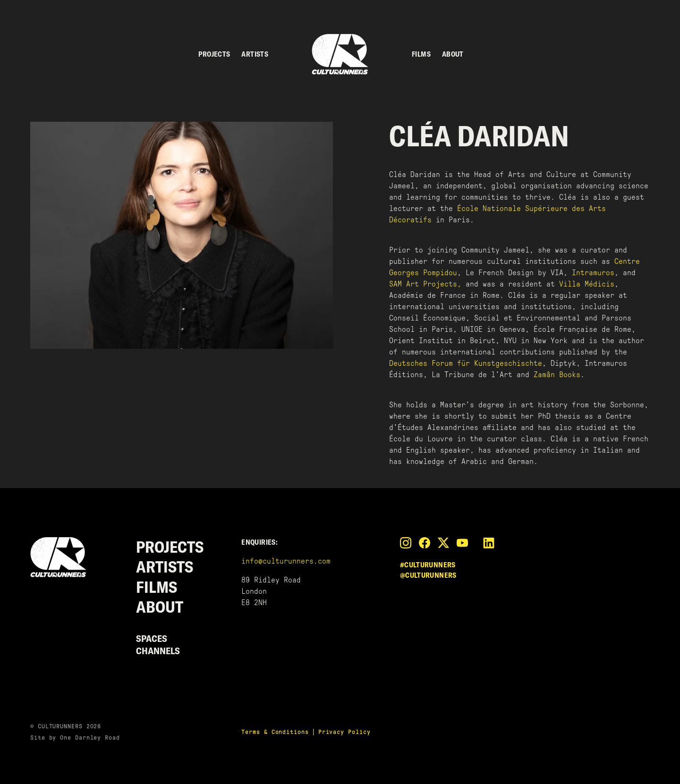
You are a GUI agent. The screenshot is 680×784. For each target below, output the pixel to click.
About (453, 54)
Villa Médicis (587, 284)
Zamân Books (557, 375)
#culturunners (428, 565)
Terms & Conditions (275, 732)
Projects (214, 54)
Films (421, 54)
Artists (255, 54)
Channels (158, 651)
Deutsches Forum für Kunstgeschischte (466, 363)
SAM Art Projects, (425, 284)
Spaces (152, 638)
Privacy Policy (344, 732)
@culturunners (428, 575)
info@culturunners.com (286, 561)
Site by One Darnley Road (75, 738)
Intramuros (593, 273)
